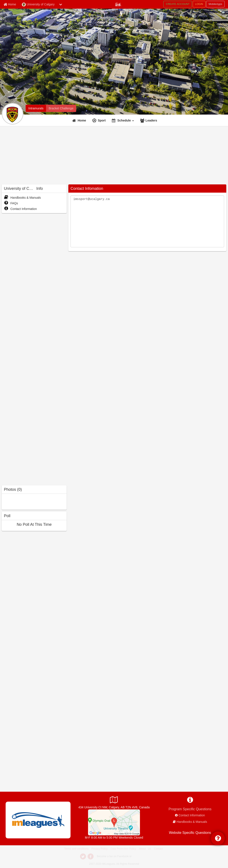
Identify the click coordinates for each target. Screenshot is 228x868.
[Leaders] (149, 120)
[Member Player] (118, 4)
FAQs (11, 203)
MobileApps (215, 4)
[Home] (80, 120)
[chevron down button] (61, 4)
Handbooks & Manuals (22, 198)
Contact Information (20, 209)
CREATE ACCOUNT (178, 4)
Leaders (151, 120)
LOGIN (199, 4)
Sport (102, 120)
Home (82, 120)
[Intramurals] (36, 108)
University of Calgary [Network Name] (38, 5)
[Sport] (100, 120)
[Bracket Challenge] (61, 108)
